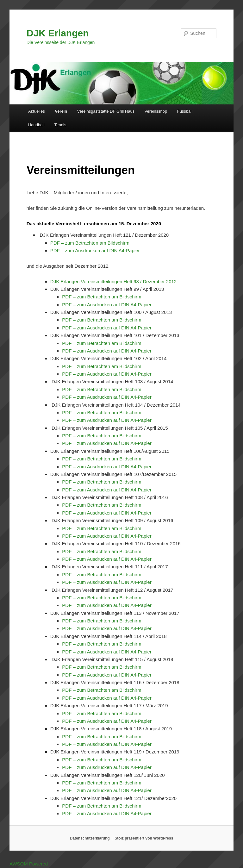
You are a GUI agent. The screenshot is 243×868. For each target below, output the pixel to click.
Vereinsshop (156, 111)
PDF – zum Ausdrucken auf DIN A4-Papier (95, 250)
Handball (36, 125)
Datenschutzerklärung (90, 838)
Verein (61, 111)
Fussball (185, 111)
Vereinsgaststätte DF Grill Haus (106, 111)
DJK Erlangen (58, 33)
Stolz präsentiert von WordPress (144, 838)
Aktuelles (37, 111)
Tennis (60, 125)
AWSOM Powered (29, 864)
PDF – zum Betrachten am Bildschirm (90, 243)
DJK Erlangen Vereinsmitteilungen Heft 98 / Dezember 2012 (113, 281)
